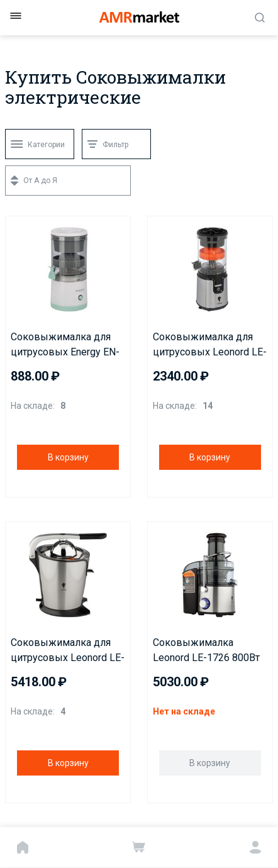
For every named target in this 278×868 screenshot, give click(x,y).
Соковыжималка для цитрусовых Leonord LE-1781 (210, 345)
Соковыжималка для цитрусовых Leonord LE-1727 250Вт (68, 651)
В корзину (68, 457)
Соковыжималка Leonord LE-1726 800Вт (206, 650)
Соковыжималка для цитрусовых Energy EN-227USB (65, 345)
